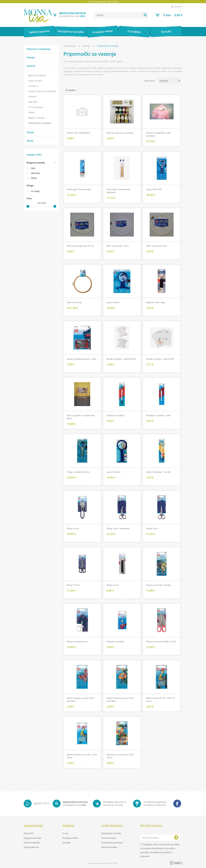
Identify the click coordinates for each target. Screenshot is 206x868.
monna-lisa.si (69, 46)
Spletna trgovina (39, 32)
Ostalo (30, 132)
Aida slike (33, 102)
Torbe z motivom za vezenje (42, 91)
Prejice (32, 112)
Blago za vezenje (36, 118)
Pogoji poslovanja (32, 838)
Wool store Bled (109, 847)
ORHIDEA (35, 173)
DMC (33, 168)
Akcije (30, 141)
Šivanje (31, 57)
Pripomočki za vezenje (40, 123)
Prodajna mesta (103, 32)
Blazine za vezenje (37, 75)
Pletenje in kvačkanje (39, 49)
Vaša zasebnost (31, 847)
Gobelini (32, 97)
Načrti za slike (35, 81)
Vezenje (31, 66)
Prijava (179, 7)
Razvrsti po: (150, 81)
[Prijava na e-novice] (176, 838)
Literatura (33, 86)
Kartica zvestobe (32, 843)
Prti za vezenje (35, 107)
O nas (65, 833)
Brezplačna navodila (71, 31)
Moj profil (28, 833)
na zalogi (35, 191)
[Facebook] (177, 804)
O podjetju (134, 32)
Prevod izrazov (109, 838)
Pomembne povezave (112, 843)
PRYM (34, 178)
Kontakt (166, 31)
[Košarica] (169, 15)
